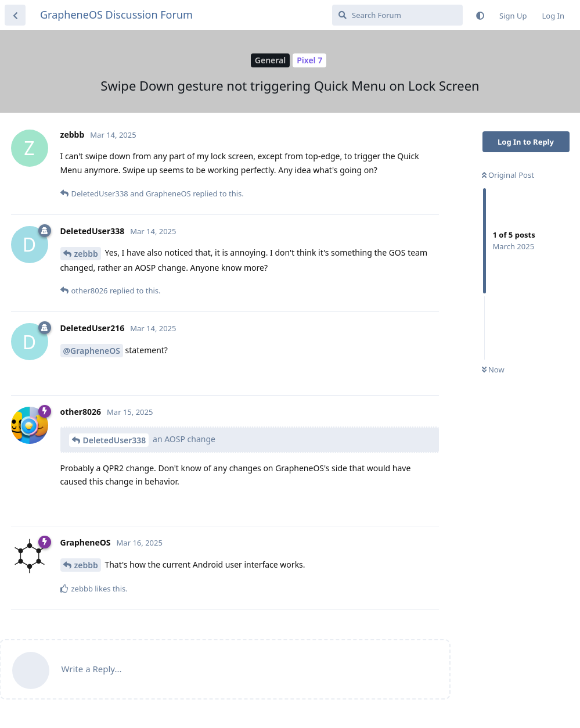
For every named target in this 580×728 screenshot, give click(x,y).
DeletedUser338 (115, 440)
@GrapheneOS (92, 351)
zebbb (86, 254)
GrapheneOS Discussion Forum (116, 15)
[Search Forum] (397, 15)
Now (493, 370)
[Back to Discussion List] (15, 15)
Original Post (508, 175)
